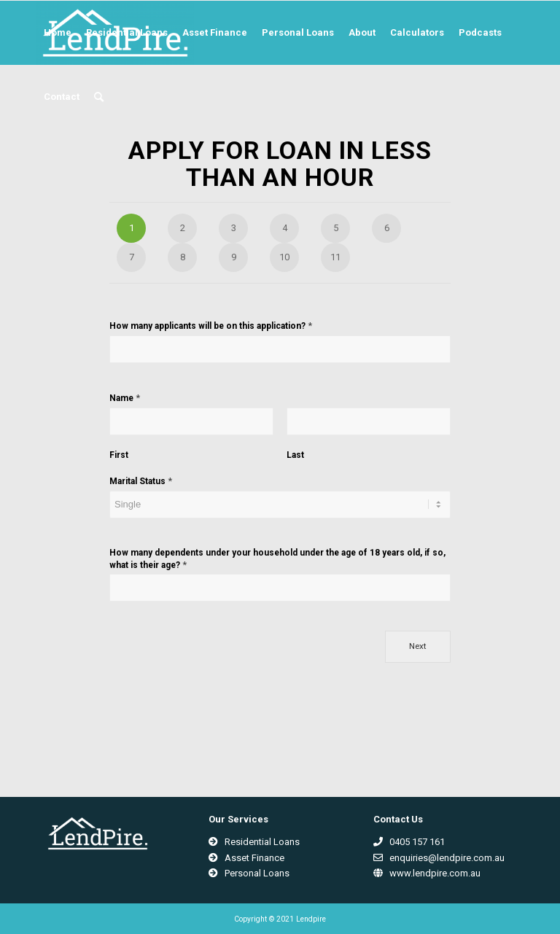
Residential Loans (254, 842)
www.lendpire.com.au (427, 873)
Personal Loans (249, 873)
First (119, 455)
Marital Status (141, 481)
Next (418, 646)
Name (125, 398)
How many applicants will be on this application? (211, 326)
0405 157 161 (409, 842)
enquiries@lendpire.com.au (439, 858)
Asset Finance (246, 858)
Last (295, 455)
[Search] (99, 97)
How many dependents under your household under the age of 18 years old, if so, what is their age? (277, 559)
